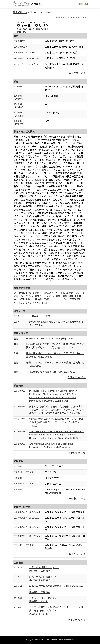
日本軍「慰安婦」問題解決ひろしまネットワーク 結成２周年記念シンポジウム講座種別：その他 (56, 611)
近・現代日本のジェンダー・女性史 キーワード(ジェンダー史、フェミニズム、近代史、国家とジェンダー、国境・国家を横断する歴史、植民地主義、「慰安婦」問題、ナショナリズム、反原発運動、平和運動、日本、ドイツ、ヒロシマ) (49, 298)
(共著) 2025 (50, 339)
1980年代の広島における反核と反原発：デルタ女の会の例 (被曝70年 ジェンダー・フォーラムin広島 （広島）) (56, 422)
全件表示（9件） (78, 554)
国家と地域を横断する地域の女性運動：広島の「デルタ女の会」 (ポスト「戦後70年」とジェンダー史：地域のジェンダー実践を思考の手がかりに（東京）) (57, 410)
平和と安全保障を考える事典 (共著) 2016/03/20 (51, 372)
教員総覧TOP (20, 12)
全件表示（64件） (77, 377)
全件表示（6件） (78, 73)
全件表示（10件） (77, 620)
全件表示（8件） (78, 499)
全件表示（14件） (77, 453)
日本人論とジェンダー (41, 316)
